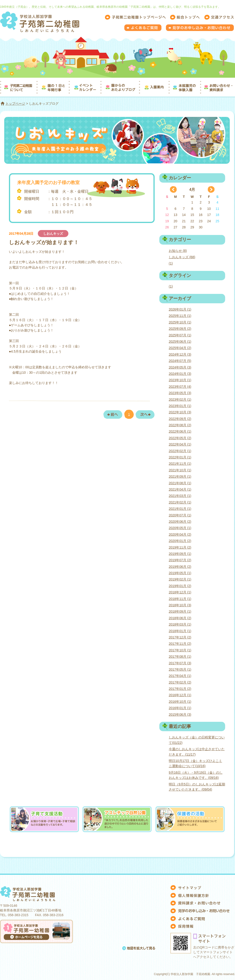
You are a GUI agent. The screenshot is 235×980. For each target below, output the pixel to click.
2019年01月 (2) (180, 586)
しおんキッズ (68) (182, 257)
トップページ (15, 104)
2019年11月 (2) (180, 547)
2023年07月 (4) (180, 387)
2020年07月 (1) (180, 515)
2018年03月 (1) (180, 624)
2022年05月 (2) (180, 438)
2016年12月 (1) (180, 695)
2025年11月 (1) (180, 316)
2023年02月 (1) (180, 400)
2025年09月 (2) (180, 329)
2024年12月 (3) (180, 354)
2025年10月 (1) (180, 322)
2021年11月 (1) (180, 464)
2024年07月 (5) (180, 361)
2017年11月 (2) (180, 644)
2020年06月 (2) (180, 522)
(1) (171, 263)
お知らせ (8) (178, 251)
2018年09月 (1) (180, 611)
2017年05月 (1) (180, 669)
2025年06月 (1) (180, 342)
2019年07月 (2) (180, 560)
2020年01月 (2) (180, 541)
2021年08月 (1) (180, 483)
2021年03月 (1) (180, 496)
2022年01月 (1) (180, 457)
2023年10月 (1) (180, 380)
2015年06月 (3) (180, 715)
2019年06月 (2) (180, 567)
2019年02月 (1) (180, 579)
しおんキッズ (53, 234)
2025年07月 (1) (180, 335)
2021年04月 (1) (180, 489)
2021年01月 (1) (180, 509)
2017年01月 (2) (180, 689)
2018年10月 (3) (180, 605)
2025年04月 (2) (180, 348)
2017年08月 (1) (180, 657)
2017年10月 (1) (180, 650)
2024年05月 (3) (180, 367)
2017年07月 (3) (180, 663)
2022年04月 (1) (180, 444)
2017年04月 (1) (180, 676)
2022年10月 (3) (180, 412)
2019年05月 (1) (180, 573)
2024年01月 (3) (180, 374)
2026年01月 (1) (180, 309)
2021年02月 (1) (180, 502)
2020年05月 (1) (180, 528)
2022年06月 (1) (180, 431)
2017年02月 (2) (180, 682)
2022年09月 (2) (180, 419)
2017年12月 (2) (180, 637)
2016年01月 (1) (180, 708)
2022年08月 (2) (180, 425)
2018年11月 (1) (180, 599)
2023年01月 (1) (180, 406)
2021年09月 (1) (180, 477)
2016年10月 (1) (180, 702)
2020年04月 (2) (180, 534)
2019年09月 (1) (180, 554)
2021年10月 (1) (180, 470)
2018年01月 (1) (180, 631)
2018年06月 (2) (180, 618)
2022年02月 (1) (180, 451)
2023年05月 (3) (180, 393)
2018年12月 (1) (180, 592)
